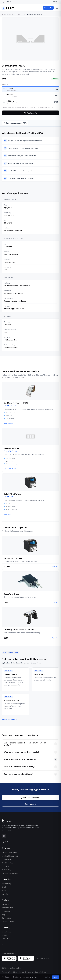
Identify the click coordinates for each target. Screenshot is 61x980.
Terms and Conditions (10, 972)
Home (4, 14)
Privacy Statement (26, 972)
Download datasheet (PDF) (15, 123)
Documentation (7, 908)
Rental (4, 890)
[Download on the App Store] (9, 958)
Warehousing (6, 884)
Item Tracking (7, 870)
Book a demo (48, 8)
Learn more (34, 977)
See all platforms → (44, 958)
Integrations (6, 911)
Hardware (12, 14)
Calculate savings (8, 921)
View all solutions (10, 720)
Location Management (10, 856)
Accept (56, 977)
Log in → (5, 944)
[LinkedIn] (4, 836)
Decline (47, 977)
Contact (5, 939)
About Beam (6, 932)
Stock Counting (7, 863)
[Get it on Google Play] (26, 958)
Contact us (56, 2)
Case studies (6, 918)
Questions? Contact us (30, 799)
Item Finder (6, 866)
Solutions (6, 848)
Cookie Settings (41, 972)
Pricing (4, 935)
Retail (4, 887)
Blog (3, 915)
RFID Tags (21, 14)
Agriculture (6, 894)
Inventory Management (10, 852)
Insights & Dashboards (10, 873)
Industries (6, 879)
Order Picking (7, 859)
